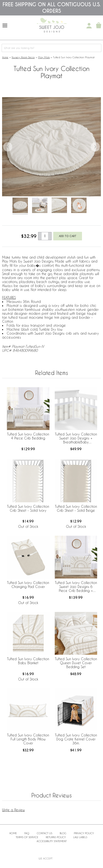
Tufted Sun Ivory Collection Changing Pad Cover (28, 585)
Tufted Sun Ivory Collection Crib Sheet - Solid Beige (76, 508)
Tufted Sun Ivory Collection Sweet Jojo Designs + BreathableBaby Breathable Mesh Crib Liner (76, 438)
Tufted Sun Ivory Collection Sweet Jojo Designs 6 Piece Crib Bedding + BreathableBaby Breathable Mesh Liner (76, 587)
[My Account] (89, 26)
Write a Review (13, 810)
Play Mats (44, 57)
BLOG (63, 833)
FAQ (27, 833)
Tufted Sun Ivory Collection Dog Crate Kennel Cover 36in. (76, 739)
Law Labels (80, 837)
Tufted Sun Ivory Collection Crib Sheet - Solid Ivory (28, 508)
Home (5, 57)
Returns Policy (56, 837)
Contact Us (45, 833)
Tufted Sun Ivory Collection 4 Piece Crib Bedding (28, 436)
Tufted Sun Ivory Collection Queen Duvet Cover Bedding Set (76, 663)
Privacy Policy (84, 833)
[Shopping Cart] (99, 26)
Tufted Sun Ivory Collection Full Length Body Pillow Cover (28, 739)
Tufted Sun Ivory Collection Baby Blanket (28, 661)
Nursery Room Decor (23, 57)
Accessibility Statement (52, 841)
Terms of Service (27, 837)
